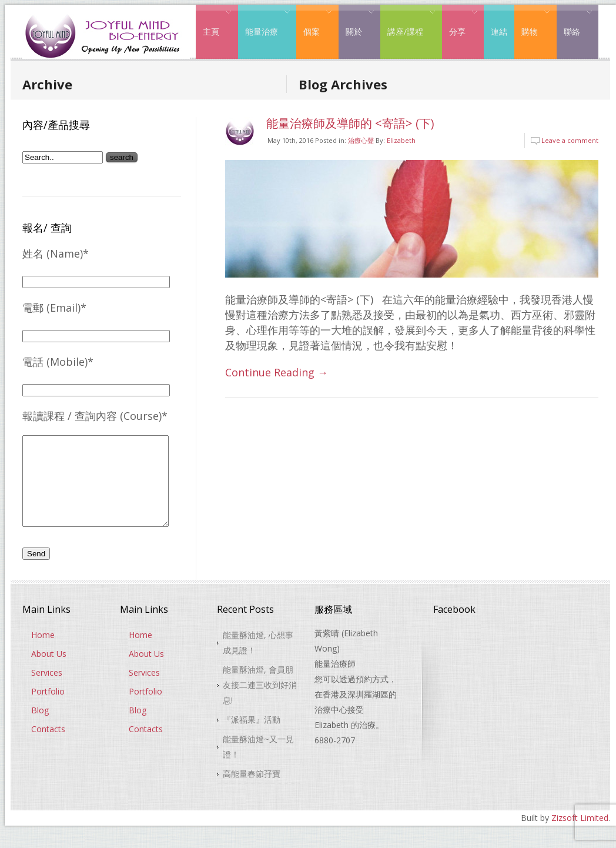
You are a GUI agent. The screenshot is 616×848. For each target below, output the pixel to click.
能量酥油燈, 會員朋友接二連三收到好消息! (260, 702)
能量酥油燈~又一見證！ (258, 764)
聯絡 (575, 22)
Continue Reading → (277, 372)
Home (43, 652)
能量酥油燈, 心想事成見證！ (258, 660)
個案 (314, 22)
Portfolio (48, 709)
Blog (40, 728)
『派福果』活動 (252, 737)
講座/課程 (408, 22)
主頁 (214, 22)
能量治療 (264, 22)
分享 (460, 22)
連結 (499, 31)
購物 (532, 22)
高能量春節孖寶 (252, 791)
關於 (356, 22)
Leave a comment (570, 140)
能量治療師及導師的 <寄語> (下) (350, 123)
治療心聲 (361, 140)
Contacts (48, 747)
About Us (49, 671)
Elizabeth (401, 140)
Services (47, 690)
